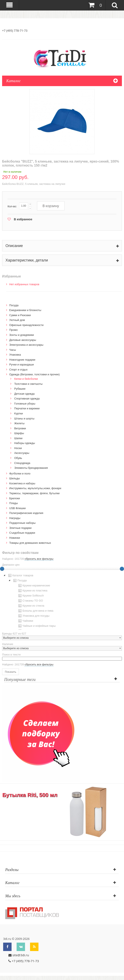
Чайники (25, 621)
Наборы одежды (25, 443)
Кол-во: (12, 206)
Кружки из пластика (32, 591)
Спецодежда (22, 463)
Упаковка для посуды (33, 616)
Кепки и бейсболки (26, 379)
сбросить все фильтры (39, 559)
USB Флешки (17, 508)
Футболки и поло (20, 474)
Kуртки (19, 413)
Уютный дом (17, 320)
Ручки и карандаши (22, 365)
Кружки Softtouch (31, 596)
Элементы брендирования (31, 468)
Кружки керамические (34, 586)
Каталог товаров (20, 575)
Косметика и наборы (22, 483)
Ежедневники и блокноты (25, 310)
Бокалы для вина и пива (35, 611)
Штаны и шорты (24, 418)
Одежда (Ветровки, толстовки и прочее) (34, 374)
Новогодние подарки (22, 360)
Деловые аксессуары (23, 340)
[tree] (62, 601)
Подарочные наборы (22, 523)
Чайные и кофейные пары (37, 626)
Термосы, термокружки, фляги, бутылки (34, 493)
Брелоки (15, 498)
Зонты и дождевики (22, 335)
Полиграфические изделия (26, 513)
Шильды (15, 478)
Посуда (14, 305)
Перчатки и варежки (27, 408)
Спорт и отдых (18, 370)
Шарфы (19, 433)
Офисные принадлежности (26, 325)
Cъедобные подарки (22, 533)
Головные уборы (25, 404)
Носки (18, 448)
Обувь (18, 458)
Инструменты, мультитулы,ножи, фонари (35, 488)
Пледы (14, 503)
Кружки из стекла (31, 606)
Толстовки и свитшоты (28, 384)
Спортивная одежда (27, 399)
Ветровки (20, 428)
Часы (13, 350)
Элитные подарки (20, 528)
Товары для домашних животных (30, 543)
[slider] (122, 569)
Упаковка (15, 355)
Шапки (18, 438)
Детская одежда (24, 394)
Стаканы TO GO (30, 601)
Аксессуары (22, 453)
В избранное (23, 219)
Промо (13, 330)
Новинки (15, 538)
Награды (15, 518)
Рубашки (20, 389)
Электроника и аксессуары (26, 345)
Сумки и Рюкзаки (20, 315)
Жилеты (19, 423)
